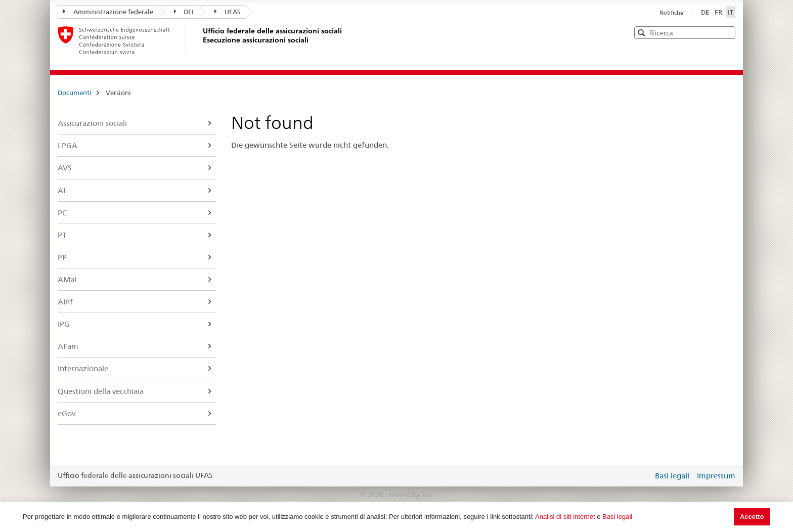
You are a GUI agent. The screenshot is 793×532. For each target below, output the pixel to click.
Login (643, 475)
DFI (184, 12)
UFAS (228, 12)
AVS (65, 168)
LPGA (68, 145)
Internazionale (83, 368)
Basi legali (617, 517)
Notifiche (671, 13)
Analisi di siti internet (565, 517)
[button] (727, 32)
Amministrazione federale (108, 12)
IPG (64, 324)
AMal (67, 279)
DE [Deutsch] (706, 12)
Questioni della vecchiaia (101, 391)
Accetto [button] (752, 517)
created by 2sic (409, 495)
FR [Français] (719, 12)
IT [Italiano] (731, 12)
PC (62, 213)
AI (61, 190)
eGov (67, 413)
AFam (68, 346)
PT (62, 235)
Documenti (75, 93)
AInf (65, 302)
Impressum (716, 476)
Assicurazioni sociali (92, 123)
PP (62, 257)
